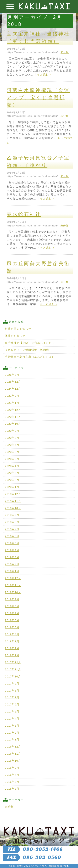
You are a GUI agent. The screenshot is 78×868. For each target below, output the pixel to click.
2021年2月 (12, 396)
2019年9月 (12, 515)
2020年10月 (13, 424)
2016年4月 (12, 775)
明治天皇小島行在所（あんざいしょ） (30, 357)
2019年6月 (12, 536)
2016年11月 (13, 754)
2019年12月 (13, 494)
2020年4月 (12, 466)
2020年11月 (13, 417)
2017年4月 (12, 719)
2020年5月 (12, 459)
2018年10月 (13, 592)
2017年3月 (12, 726)
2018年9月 (12, 599)
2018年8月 (12, 606)
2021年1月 (12, 403)
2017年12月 (13, 662)
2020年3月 (12, 473)
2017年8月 (12, 691)
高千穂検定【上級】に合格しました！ (30, 343)
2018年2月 (12, 648)
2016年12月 (13, 747)
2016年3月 (12, 782)
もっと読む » (43, 75)
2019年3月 (12, 557)
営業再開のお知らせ (18, 329)
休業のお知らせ (15, 336)
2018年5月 (12, 627)
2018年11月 (13, 585)
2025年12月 (13, 382)
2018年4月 (12, 634)
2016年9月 (12, 768)
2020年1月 (12, 487)
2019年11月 (13, 501)
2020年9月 (12, 431)
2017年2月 (12, 733)
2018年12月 (13, 578)
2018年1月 (12, 655)
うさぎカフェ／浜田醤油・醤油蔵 (27, 350)
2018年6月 (12, 620)
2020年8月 (12, 438)
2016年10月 (13, 761)
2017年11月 (13, 669)
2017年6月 (12, 704)
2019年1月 (12, 571)
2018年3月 (12, 641)
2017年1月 (12, 740)
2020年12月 (13, 410)
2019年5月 (12, 543)
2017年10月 (13, 677)
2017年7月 (12, 697)
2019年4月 (12, 550)
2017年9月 (12, 684)
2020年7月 (12, 445)
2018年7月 (12, 613)
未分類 (65, 52)
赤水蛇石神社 (24, 214)
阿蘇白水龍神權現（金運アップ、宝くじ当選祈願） (38, 97)
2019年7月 (12, 529)
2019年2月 (12, 564)
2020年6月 (12, 452)
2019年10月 (13, 508)
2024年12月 (13, 389)
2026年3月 (12, 375)
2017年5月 (12, 712)
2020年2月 (12, 480)
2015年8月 (12, 789)
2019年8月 (12, 522)
